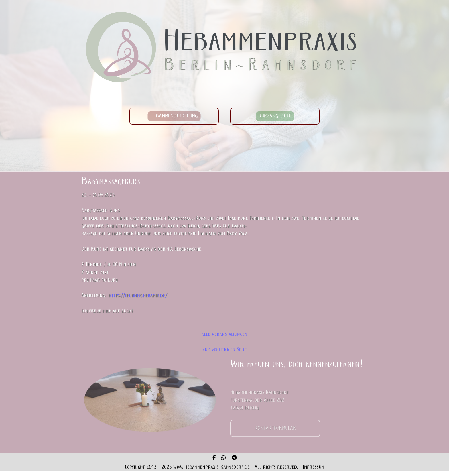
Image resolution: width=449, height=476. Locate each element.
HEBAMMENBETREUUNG (174, 116)
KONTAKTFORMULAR (275, 432)
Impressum (313, 467)
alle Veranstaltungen (224, 334)
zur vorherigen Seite (225, 350)
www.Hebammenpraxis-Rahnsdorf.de (211, 467)
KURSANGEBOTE (275, 116)
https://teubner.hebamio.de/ (138, 296)
